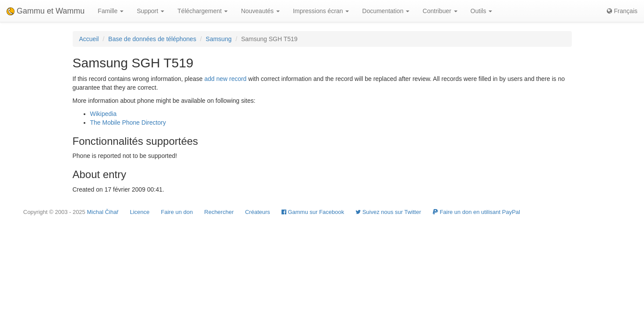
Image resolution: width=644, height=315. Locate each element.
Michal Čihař (102, 212)
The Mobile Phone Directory (128, 122)
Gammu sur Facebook (313, 212)
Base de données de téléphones (152, 39)
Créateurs (258, 212)
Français (622, 11)
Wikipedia (104, 114)
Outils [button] (482, 11)
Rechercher (219, 212)
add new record (226, 79)
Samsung (219, 39)
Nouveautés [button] (260, 11)
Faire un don (177, 212)
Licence (140, 212)
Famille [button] (111, 11)
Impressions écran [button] (321, 11)
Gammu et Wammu (46, 11)
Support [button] (150, 11)
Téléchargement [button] (202, 11)
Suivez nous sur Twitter (388, 212)
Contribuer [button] (440, 11)
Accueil (89, 39)
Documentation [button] (386, 11)
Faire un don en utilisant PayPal (476, 212)
